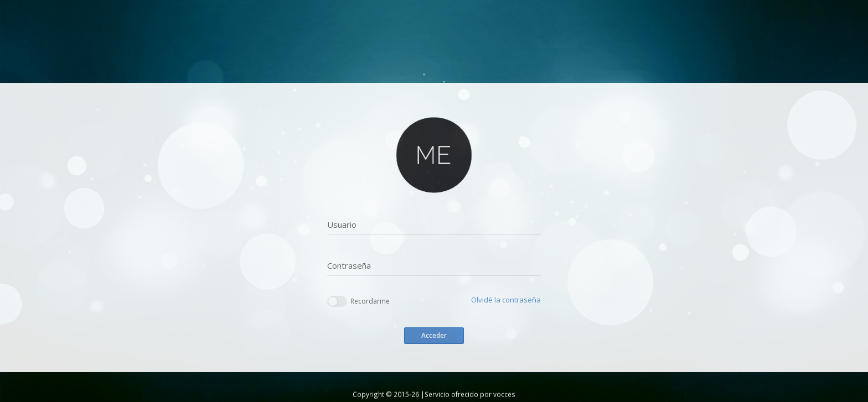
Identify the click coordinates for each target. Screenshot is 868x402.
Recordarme (358, 302)
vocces (504, 394)
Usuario (342, 225)
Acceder (434, 335)
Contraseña (349, 265)
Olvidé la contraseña (506, 300)
